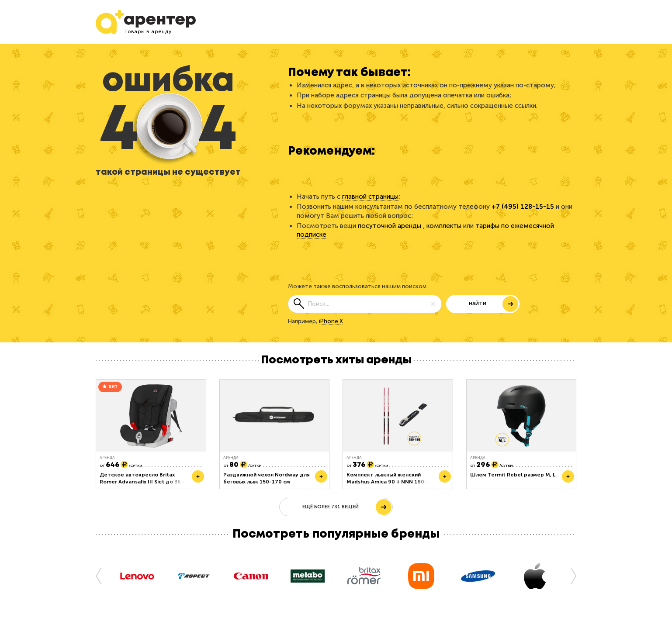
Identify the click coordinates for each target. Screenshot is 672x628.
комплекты (444, 226)
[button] (102, 576)
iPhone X (331, 321)
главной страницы (370, 197)
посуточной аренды (390, 226)
